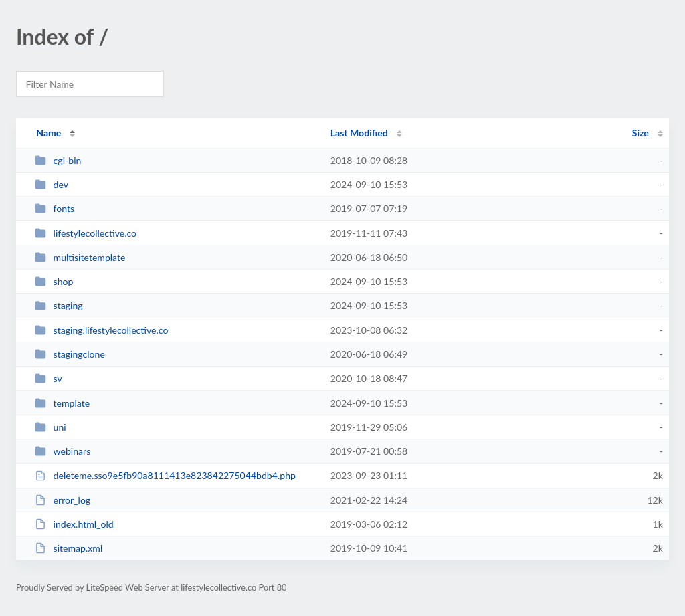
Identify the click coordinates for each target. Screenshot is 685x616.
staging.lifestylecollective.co (101, 330)
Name (48, 133)
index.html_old (74, 524)
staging (59, 305)
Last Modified (359, 133)
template (62, 403)
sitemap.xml (69, 548)
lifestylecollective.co (86, 233)
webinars (63, 451)
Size (641, 133)
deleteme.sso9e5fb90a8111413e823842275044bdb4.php (165, 475)
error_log (63, 500)
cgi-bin (58, 160)
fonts (55, 208)
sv (48, 378)
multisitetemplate (80, 257)
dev (52, 184)
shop (54, 281)
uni (51, 427)
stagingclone (70, 354)
